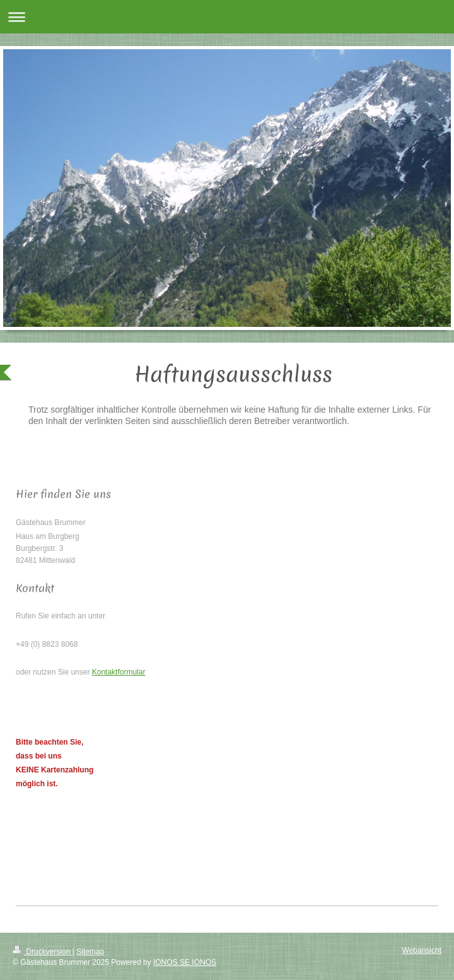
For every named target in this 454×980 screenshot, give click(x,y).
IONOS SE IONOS (185, 962)
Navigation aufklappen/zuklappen (227, 17)
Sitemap (90, 952)
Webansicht (422, 950)
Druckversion (43, 952)
